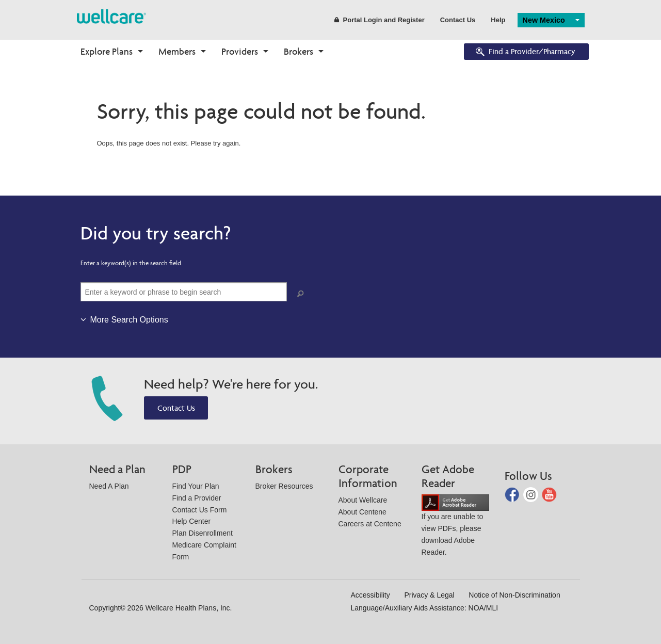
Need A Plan (109, 486)
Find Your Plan (196, 486)
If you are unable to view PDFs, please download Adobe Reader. (455, 527)
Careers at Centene (370, 524)
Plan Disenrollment (203, 533)
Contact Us (458, 20)
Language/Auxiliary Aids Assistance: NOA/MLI (425, 608)
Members (177, 51)
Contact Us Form (200, 510)
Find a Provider (197, 498)
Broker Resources (284, 486)
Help (498, 20)
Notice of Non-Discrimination (514, 595)
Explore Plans (107, 51)
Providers (240, 51)
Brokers (299, 51)
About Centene (362, 512)
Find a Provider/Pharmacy (525, 52)
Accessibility (370, 595)
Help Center (192, 521)
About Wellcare (363, 500)
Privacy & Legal (429, 595)
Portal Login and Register (380, 20)
